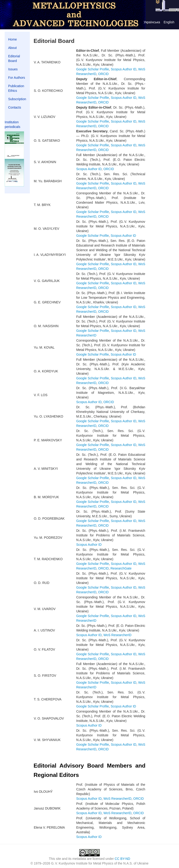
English (169, 22)
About (12, 48)
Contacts (15, 107)
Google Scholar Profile (93, 69)
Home (12, 39)
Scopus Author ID (124, 69)
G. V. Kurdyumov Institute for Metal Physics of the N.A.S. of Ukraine (100, 863)
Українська (152, 22)
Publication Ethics (16, 88)
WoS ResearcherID (117, 635)
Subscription (17, 99)
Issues (13, 69)
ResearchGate (121, 568)
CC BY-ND (122, 859)
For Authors (17, 78)
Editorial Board (14, 58)
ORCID (103, 74)
